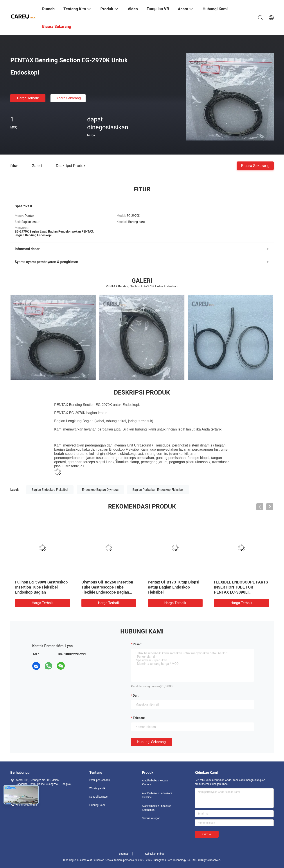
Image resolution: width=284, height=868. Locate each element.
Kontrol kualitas (98, 797)
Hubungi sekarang (151, 742)
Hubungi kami (97, 805)
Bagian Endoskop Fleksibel (50, 490)
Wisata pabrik (97, 788)
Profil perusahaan (100, 780)
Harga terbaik (28, 98)
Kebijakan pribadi (155, 854)
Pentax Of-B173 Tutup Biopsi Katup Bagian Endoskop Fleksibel (173, 587)
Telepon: (139, 718)
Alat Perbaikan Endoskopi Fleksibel (157, 795)
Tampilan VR (158, 9)
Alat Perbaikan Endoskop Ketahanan (157, 808)
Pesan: (138, 644)
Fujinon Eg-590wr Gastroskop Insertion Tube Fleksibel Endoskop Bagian (41, 587)
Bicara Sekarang (68, 98)
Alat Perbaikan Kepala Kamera (155, 783)
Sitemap (124, 854)
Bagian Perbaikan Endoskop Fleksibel (158, 490)
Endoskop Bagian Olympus (100, 490)
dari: (136, 695)
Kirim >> (207, 834)
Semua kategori (151, 818)
